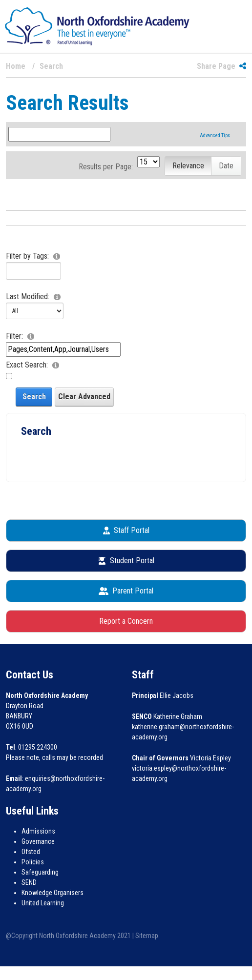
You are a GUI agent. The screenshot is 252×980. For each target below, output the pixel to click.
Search (34, 397)
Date (226, 166)
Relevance (188, 166)
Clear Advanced (84, 397)
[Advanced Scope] (63, 349)
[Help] (58, 256)
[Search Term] (59, 134)
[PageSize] (148, 162)
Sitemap (147, 936)
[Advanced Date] (35, 311)
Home (16, 66)
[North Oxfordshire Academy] (97, 26)
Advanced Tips (215, 135)
